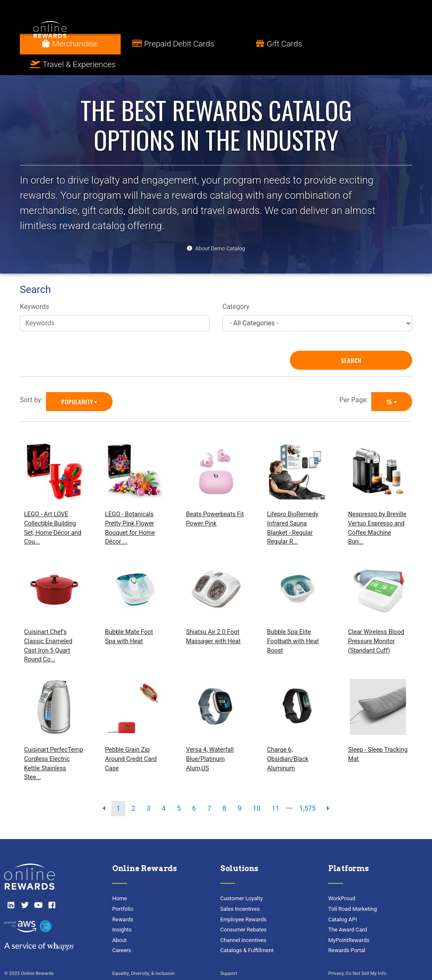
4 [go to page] (164, 788)
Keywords (35, 286)
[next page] (328, 788)
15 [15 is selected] (389, 381)
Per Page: (356, 379)
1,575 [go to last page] (307, 788)
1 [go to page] (118, 788)
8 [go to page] (224, 788)
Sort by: (33, 379)
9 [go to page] (239, 788)
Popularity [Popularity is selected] (77, 381)
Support (229, 953)
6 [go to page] (194, 788)
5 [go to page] (179, 788)
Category (236, 286)
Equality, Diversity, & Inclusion (143, 953)
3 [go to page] (149, 788)
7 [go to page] (209, 788)
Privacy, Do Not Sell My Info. (358, 953)
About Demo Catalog (220, 228)
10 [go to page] (256, 788)
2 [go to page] (134, 788)
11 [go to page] (275, 788)
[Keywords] (115, 303)
